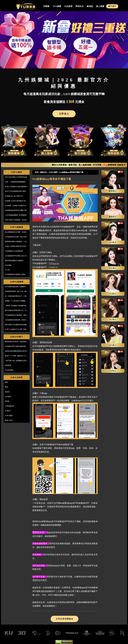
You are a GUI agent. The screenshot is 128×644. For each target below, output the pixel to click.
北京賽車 (8, 397)
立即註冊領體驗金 (65, 619)
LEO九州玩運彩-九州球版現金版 (16, 177)
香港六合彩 (9, 420)
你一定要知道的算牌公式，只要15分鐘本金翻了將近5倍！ (17, 296)
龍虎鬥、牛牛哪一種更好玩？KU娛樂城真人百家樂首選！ (16, 356)
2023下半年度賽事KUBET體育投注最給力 (16, 191)
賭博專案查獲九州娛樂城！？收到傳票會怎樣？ (16, 242)
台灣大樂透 (9, 416)
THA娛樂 (57, 6)
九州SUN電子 (17, 337)
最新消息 (73, 165)
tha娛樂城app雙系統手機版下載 (16, 210)
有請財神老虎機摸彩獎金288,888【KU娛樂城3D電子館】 (16, 351)
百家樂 (46, 6)
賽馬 (6, 387)
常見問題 (97, 165)
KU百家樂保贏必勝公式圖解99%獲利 (16, 287)
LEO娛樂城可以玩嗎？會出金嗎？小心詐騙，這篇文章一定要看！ (16, 237)
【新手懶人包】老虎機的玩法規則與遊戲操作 (16, 361)
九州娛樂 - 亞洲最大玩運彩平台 (16, 206)
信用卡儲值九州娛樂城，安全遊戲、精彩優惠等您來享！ (16, 220)
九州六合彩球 (17, 377)
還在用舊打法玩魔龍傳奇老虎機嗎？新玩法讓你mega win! (16, 325)
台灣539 (8, 411)
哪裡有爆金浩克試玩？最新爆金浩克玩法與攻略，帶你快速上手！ (16, 342)
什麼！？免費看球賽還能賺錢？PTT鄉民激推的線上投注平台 (16, 182)
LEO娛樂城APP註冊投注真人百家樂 (16, 256)
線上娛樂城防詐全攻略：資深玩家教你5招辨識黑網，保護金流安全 (16, 232)
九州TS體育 (17, 172)
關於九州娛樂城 (59, 165)
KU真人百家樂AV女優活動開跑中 (16, 187)
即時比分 (80, 6)
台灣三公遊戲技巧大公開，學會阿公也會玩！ (16, 330)
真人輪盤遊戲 (85, 165)
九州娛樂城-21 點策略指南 (14, 251)
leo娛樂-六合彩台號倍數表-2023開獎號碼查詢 (16, 201)
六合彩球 (68, 6)
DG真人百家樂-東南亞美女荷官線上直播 (16, 246)
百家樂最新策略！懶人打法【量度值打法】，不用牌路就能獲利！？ (16, 292)
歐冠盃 (90, 6)
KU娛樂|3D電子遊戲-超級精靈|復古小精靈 (16, 346)
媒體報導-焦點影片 (117, 165)
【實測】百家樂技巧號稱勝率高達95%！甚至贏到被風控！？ (16, 306)
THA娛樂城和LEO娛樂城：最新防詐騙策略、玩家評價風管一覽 (16, 315)
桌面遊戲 (8, 365)
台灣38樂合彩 (10, 406)
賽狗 (6, 382)
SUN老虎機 (9, 370)
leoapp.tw (53, 267)
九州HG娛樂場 (17, 282)
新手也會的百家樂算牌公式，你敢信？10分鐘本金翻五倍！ (16, 311)
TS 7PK (8, 270)
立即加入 (64, 114)
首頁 (37, 172)
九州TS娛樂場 (17, 227)
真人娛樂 (100, 6)
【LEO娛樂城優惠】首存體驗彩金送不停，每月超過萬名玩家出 (16, 215)
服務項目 (43, 172)
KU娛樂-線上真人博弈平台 (14, 196)
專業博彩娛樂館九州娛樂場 (14, 261)
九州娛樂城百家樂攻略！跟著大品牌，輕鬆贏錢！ (16, 320)
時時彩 (7, 401)
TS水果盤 (8, 265)
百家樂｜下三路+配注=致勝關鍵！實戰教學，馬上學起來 (17, 301)
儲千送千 (112, 6)
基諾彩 (7, 392)
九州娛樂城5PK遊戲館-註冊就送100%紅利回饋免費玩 (16, 275)
